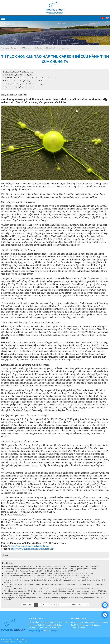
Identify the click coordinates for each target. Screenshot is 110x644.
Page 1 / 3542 (27, 605)
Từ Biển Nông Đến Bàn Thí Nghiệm (19, 75)
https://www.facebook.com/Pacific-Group (30, 546)
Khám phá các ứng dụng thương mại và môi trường (25, 81)
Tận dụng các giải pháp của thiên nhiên (20, 87)
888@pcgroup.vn (36, 630)
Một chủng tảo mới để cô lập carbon (19, 72)
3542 (74, 605)
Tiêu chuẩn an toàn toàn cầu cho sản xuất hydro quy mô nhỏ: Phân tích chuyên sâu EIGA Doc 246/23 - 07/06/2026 (47, 576)
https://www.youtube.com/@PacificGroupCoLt (33, 549)
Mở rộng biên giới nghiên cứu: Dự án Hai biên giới (24, 84)
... (62, 605)
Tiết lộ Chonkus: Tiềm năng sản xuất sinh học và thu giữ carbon (30, 78)
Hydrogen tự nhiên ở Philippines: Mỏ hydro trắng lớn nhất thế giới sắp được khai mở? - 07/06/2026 (40, 571)
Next (80, 605)
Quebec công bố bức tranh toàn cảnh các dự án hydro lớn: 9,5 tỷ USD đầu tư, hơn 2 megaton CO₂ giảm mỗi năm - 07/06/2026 (51, 569)
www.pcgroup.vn (58, 630)
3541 (67, 605)
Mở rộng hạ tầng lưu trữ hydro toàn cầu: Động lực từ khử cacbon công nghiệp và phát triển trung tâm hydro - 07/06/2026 (49, 573)
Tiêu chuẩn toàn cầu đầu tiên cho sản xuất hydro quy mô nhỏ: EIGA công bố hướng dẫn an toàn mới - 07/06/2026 (46, 578)
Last (86, 605)
